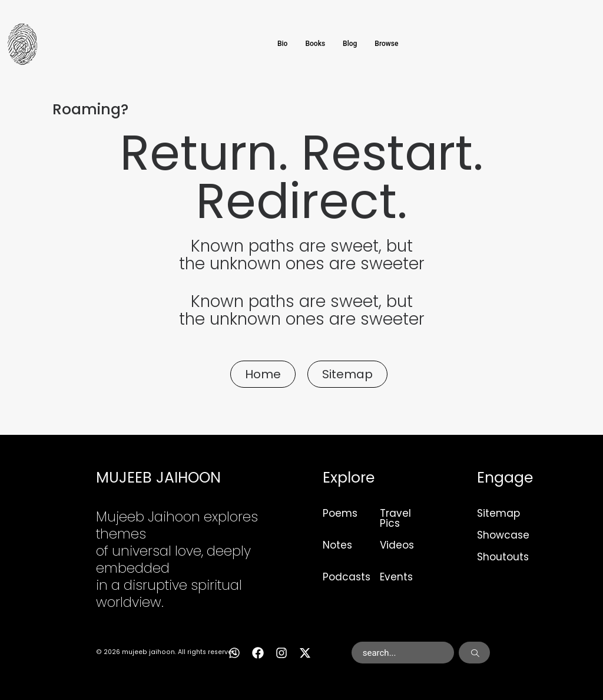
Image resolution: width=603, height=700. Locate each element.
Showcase (503, 535)
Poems (340, 513)
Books (315, 44)
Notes (337, 545)
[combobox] (403, 653)
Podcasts (347, 577)
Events (396, 577)
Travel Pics (395, 518)
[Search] (474, 653)
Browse (386, 44)
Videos (397, 545)
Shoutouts (503, 557)
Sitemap (498, 513)
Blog (350, 44)
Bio (282, 44)
